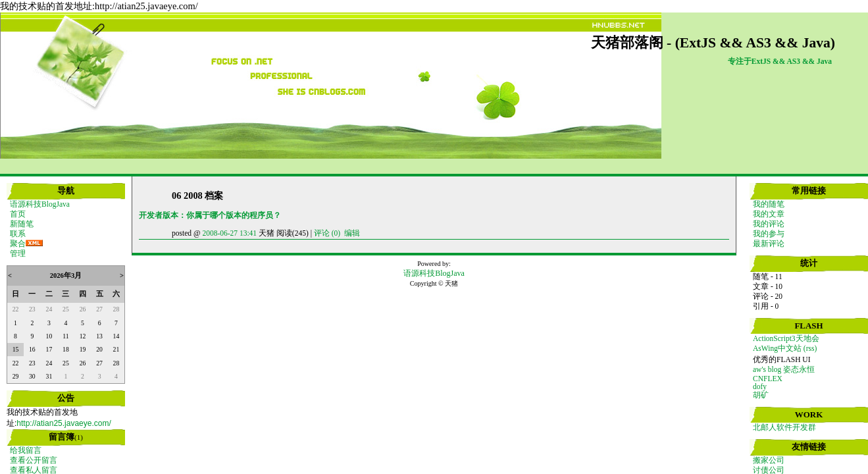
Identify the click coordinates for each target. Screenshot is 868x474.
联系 (18, 234)
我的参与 (769, 234)
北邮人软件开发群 (784, 427)
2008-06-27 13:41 (229, 233)
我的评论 (769, 224)
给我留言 (26, 450)
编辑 (352, 233)
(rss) (810, 348)
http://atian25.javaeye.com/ (64, 423)
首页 (18, 214)
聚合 (18, 244)
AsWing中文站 (777, 348)
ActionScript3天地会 (786, 338)
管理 (18, 253)
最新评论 (769, 244)
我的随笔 (769, 204)
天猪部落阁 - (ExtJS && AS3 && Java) (713, 43)
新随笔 (22, 224)
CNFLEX (768, 379)
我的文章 (769, 214)
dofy (760, 386)
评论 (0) (327, 233)
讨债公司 (769, 470)
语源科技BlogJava (40, 204)
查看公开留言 (34, 460)
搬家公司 (769, 460)
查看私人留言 (34, 470)
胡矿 (761, 395)
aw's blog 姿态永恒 (784, 369)
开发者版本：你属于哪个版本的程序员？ (210, 215)
